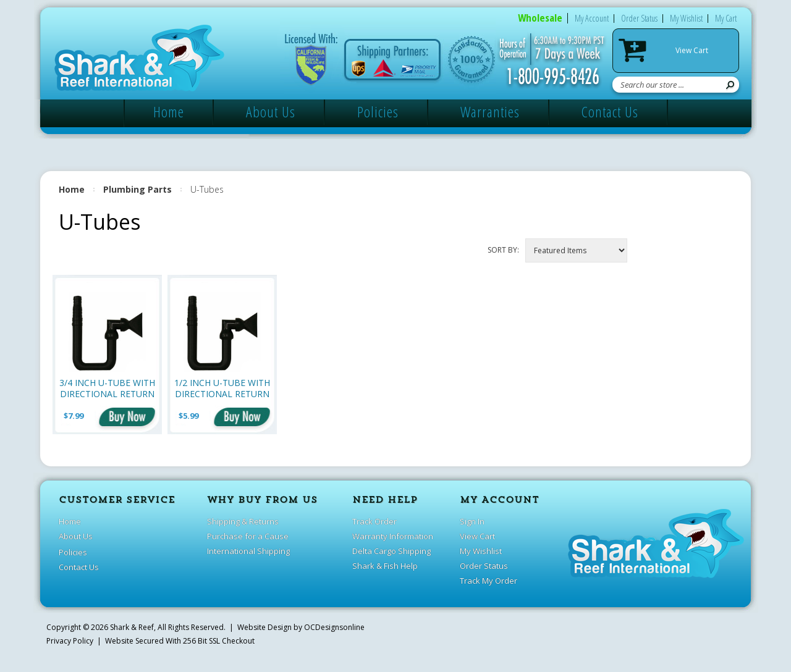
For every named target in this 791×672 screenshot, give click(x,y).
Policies (378, 111)
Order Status (639, 18)
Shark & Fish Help (385, 566)
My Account (592, 18)
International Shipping (248, 551)
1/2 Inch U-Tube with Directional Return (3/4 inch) (222, 388)
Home (169, 111)
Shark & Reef (132, 627)
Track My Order (489, 581)
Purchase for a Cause (248, 536)
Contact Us (610, 111)
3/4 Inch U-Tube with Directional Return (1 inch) (107, 388)
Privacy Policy (70, 641)
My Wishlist (686, 18)
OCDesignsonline (334, 627)
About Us (271, 111)
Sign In (472, 521)
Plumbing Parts (137, 189)
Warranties (490, 111)
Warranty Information (393, 536)
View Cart (692, 50)
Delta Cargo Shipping (391, 551)
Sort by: (503, 250)
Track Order (374, 521)
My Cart (726, 18)
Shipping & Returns (243, 521)
